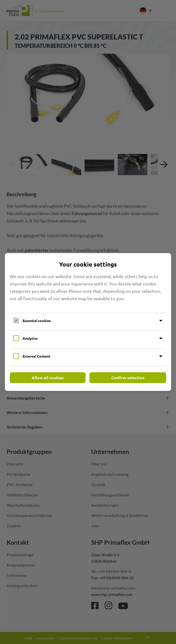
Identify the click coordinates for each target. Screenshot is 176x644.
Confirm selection (128, 378)
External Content (36, 356)
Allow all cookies (48, 378)
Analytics (30, 338)
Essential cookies (37, 321)
